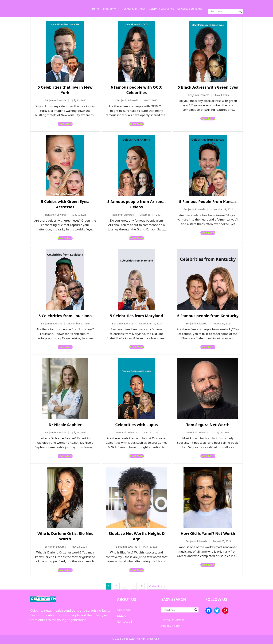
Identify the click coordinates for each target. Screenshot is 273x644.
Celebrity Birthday (134, 9)
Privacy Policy (171, 626)
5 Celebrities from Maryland (137, 316)
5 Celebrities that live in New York (65, 90)
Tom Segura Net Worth (208, 425)
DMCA (121, 616)
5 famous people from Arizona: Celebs (136, 204)
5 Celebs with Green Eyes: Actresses (65, 204)
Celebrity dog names (190, 9)
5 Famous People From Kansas (208, 201)
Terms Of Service (173, 620)
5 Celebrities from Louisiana (65, 316)
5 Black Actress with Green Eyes (208, 87)
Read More (65, 124)
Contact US (125, 621)
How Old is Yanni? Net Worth (208, 533)
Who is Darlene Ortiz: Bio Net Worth (65, 536)
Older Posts (157, 586)
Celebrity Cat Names (161, 9)
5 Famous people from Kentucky (208, 316)
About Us (123, 610)
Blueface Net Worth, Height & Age (136, 536)
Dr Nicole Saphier (65, 425)
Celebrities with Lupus (136, 425)
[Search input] (224, 11)
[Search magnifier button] (240, 11)
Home (96, 9)
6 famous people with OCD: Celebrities (136, 90)
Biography (112, 9)
